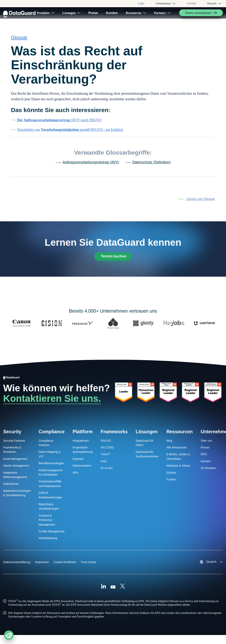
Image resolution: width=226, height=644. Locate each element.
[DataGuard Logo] (19, 13)
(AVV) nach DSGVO (59, 123)
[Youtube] (113, 591)
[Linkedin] (103, 591)
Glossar (19, 41)
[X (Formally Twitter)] (123, 591)
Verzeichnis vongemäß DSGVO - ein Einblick (70, 133)
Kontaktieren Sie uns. (52, 402)
